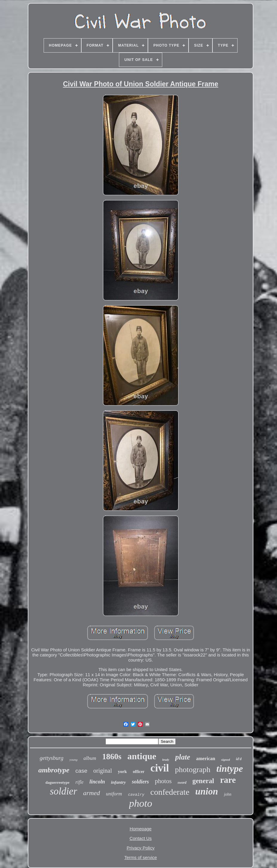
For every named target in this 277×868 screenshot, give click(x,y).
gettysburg (52, 758)
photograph (193, 770)
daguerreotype (58, 782)
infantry (118, 782)
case (81, 771)
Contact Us (140, 838)
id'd (239, 759)
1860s (112, 757)
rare (228, 780)
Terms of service (141, 857)
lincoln (97, 782)
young (73, 760)
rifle (80, 782)
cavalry (136, 795)
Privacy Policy (141, 848)
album (90, 758)
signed (225, 760)
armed (91, 793)
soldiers (140, 782)
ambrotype (54, 770)
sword (182, 783)
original (102, 771)
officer (138, 772)
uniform (114, 794)
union (207, 791)
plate (183, 757)
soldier (64, 791)
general (203, 781)
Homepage (141, 829)
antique (142, 756)
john (228, 794)
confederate (170, 792)
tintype (230, 769)
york (122, 771)
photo (141, 803)
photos (163, 781)
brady (166, 760)
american (206, 758)
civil (160, 768)
